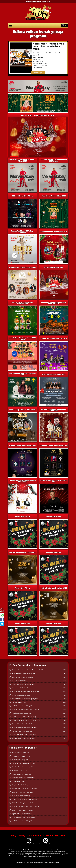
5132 (65, 688)
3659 (65, 709)
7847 (65, 673)
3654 (65, 713)
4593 (65, 695)
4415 (65, 699)
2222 (65, 735)
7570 (65, 681)
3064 (65, 731)
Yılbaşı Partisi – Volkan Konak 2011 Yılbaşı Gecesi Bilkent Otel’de (48, 46)
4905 (65, 691)
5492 (65, 684)
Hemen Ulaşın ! (38, 73)
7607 (65, 677)
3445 (65, 720)
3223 (65, 724)
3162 (65, 727)
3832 (65, 706)
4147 (65, 702)
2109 (65, 738)
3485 (65, 717)
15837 (64, 670)
